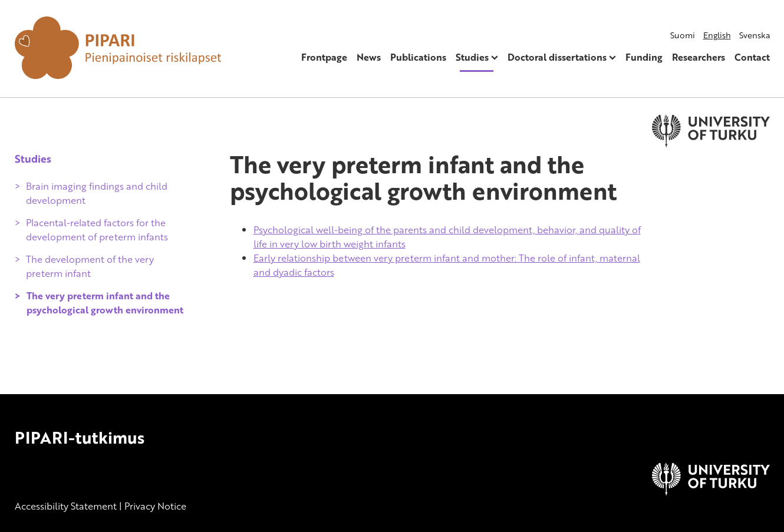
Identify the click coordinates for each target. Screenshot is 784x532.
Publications (418, 57)
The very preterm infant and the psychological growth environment (105, 303)
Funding (644, 57)
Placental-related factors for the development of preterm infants (97, 230)
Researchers (699, 57)
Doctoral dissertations (557, 57)
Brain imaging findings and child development (97, 193)
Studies (472, 57)
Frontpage (324, 57)
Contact (752, 57)
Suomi (683, 35)
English (717, 35)
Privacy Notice (155, 506)
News (369, 57)
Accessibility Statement (66, 506)
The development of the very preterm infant (90, 266)
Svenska (755, 35)
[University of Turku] (711, 492)
